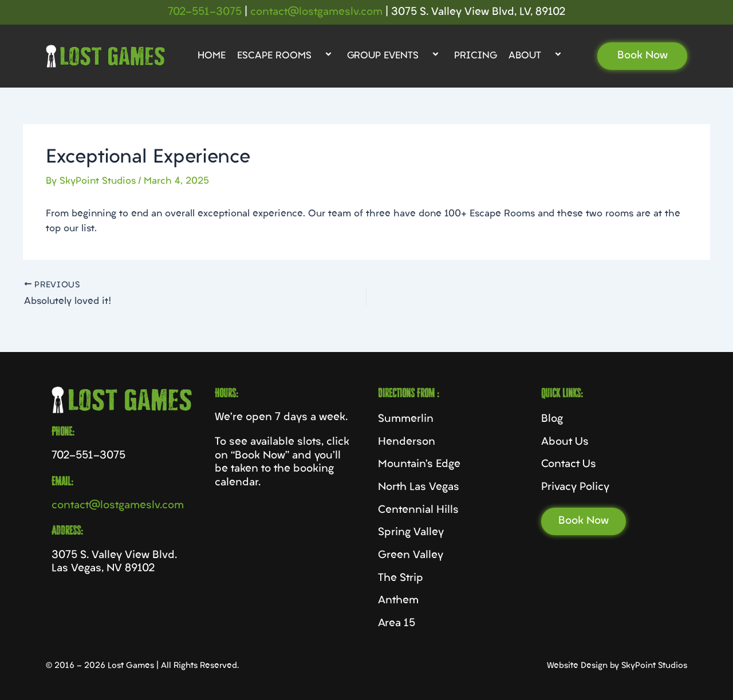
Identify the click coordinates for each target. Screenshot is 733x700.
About (537, 56)
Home (212, 56)
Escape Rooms (286, 56)
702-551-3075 (205, 12)
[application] (316, 56)
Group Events (395, 56)
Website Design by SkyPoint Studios (617, 666)
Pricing (476, 56)
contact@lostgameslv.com (316, 12)
